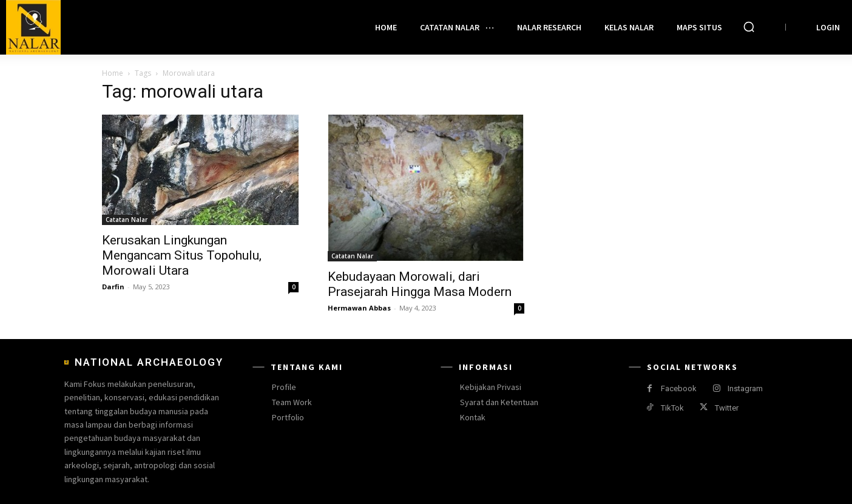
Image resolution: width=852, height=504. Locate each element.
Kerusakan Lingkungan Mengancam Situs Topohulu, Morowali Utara (182, 255)
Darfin (113, 287)
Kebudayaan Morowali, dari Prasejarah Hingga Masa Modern (420, 284)
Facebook (679, 388)
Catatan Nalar (127, 220)
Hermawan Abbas (359, 308)
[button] (749, 27)
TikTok (672, 408)
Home (113, 73)
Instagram (745, 388)
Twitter (727, 408)
